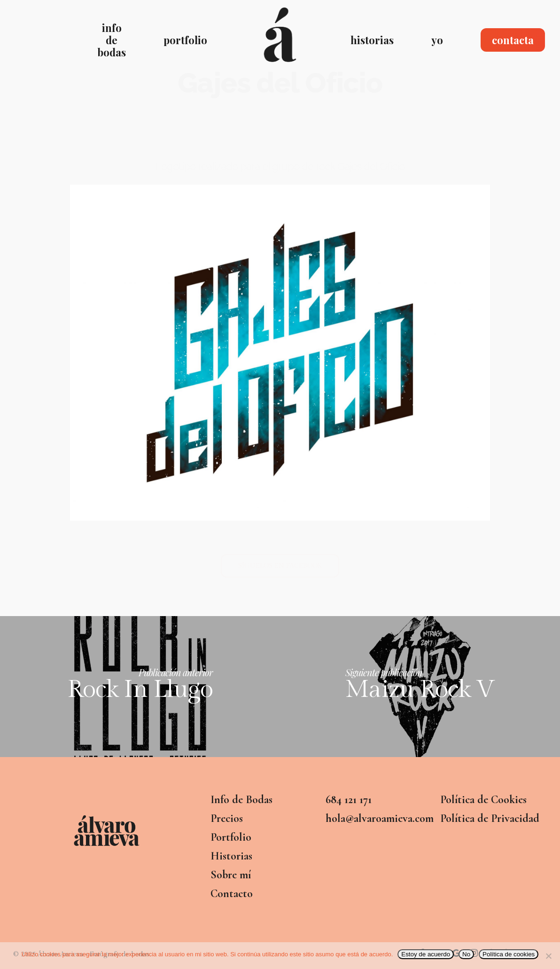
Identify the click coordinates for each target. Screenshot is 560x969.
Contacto (232, 894)
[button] (280, 566)
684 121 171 (349, 800)
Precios (227, 818)
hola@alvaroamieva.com (378, 818)
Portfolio (231, 837)
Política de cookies (509, 954)
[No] (548, 956)
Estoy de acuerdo (426, 954)
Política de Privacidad (490, 818)
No (466, 954)
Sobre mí (231, 875)
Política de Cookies (483, 800)
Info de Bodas (241, 800)
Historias (231, 856)
